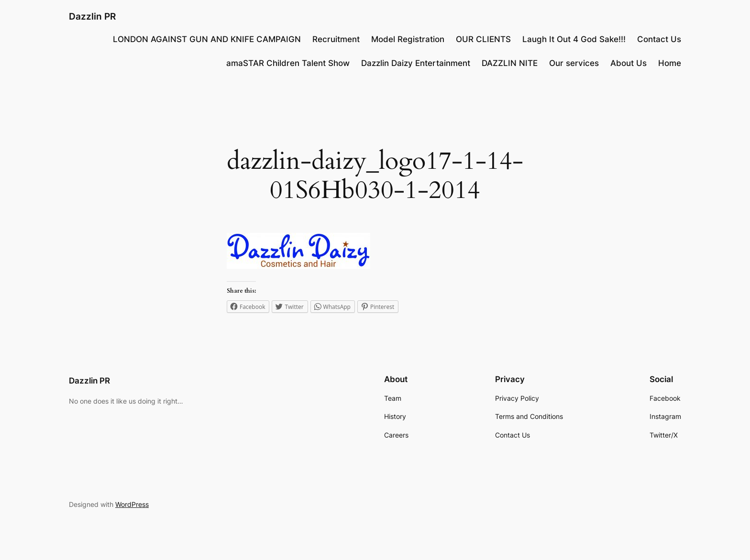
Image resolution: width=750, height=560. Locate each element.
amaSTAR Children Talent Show (288, 63)
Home (670, 63)
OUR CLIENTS (483, 39)
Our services (574, 63)
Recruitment (336, 39)
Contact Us (659, 39)
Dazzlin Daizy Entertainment (416, 63)
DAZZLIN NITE (510, 63)
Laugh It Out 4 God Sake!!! (574, 39)
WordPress (132, 504)
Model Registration (408, 39)
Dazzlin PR (92, 16)
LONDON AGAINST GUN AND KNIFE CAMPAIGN (207, 39)
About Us (629, 63)
